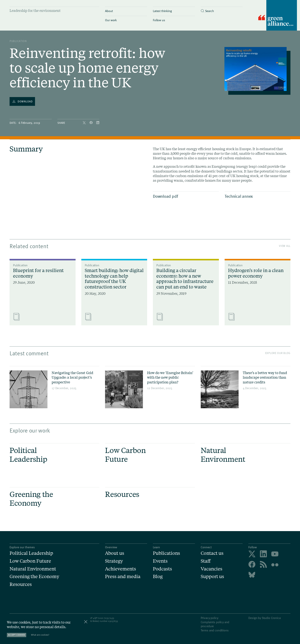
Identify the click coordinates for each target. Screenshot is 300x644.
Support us (212, 576)
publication (18, 41)
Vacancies (212, 569)
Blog (158, 576)
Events (160, 561)
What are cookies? (40, 635)
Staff (206, 561)
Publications (166, 553)
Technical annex (257, 196)
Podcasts (162, 569)
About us (115, 553)
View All (285, 246)
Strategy (114, 561)
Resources (21, 584)
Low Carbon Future (30, 561)
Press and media (123, 576)
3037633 (114, 621)
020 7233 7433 (107, 618)
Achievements (121, 569)
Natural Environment (33, 569)
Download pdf (185, 196)
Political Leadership (31, 553)
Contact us (212, 553)
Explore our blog (278, 353)
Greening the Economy (34, 576)
